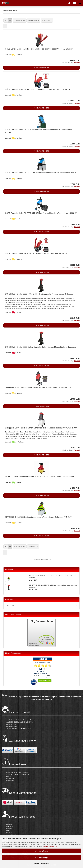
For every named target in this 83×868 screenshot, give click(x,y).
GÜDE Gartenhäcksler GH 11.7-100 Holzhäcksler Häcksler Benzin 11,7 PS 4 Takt (38, 89)
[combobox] (20, 20)
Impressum (10, 781)
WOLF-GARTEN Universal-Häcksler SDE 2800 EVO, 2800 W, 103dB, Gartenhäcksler (40, 477)
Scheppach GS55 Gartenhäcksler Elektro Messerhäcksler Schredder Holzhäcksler (38, 387)
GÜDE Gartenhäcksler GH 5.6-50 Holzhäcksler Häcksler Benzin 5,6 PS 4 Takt (37, 254)
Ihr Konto (9, 829)
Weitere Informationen (41, 863)
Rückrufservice (11, 724)
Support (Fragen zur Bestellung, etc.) (18, 728)
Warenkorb (10, 824)
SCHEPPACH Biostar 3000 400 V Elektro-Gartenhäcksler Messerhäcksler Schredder (39, 294)
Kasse (8, 831)
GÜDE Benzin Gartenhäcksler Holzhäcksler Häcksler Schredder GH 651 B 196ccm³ (39, 49)
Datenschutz (10, 778)
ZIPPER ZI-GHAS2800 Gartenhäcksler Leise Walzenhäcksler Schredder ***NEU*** (39, 517)
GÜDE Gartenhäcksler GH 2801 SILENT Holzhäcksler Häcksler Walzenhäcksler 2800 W (41, 213)
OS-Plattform (11, 833)
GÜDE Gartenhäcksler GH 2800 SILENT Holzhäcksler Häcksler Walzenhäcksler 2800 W (41, 173)
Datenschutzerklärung (50, 846)
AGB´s (8, 776)
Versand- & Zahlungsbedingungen (17, 774)
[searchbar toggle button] (69, 3)
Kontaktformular (11, 726)
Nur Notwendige (41, 858)
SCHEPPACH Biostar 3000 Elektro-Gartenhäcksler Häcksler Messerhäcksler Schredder (41, 347)
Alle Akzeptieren (41, 851)
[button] (6, 20)
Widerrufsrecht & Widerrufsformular (18, 772)
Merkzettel (10, 827)
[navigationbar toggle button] (80, 3)
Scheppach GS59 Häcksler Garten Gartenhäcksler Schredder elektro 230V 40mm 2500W (41, 428)
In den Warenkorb (41, 68)
